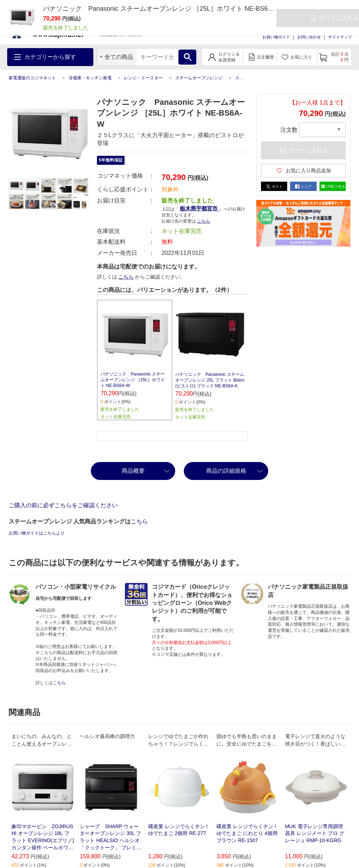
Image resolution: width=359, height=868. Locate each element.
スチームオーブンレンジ (199, 78)
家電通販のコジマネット (32, 78)
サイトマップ (340, 37)
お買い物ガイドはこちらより (37, 533)
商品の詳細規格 (226, 471)
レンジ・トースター (143, 78)
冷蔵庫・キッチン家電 (90, 78)
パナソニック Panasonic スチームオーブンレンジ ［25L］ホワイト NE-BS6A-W (133, 380)
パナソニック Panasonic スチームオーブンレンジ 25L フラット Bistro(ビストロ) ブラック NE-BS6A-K (210, 380)
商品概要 (133, 471)
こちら (204, 221)
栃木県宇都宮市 (199, 208)
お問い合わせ (309, 37)
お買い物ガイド (276, 37)
